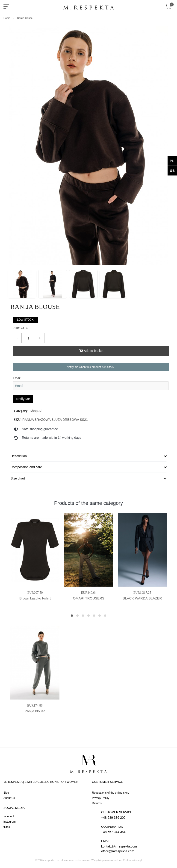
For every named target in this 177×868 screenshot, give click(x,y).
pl (172, 161)
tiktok (7, 827)
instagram (10, 822)
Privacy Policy (101, 798)
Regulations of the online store (111, 793)
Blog (6, 793)
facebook (9, 816)
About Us (9, 798)
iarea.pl (138, 860)
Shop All (36, 411)
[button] (72, 616)
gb (172, 171)
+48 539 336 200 (136, 815)
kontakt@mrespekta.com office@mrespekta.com (136, 846)
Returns (97, 803)
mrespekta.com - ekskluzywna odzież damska (67, 860)
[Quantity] (28, 338)
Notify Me (23, 399)
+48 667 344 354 (136, 829)
